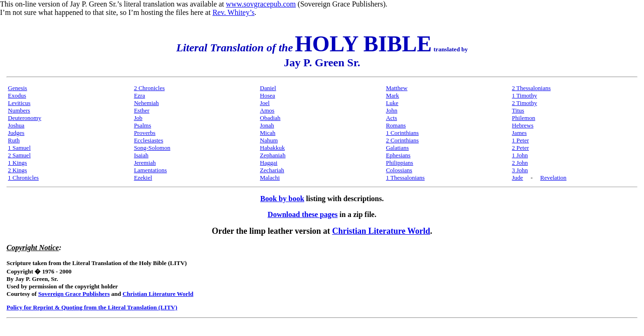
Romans (396, 125)
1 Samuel (19, 148)
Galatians (397, 148)
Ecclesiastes (148, 140)
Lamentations (150, 170)
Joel (265, 103)
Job (138, 118)
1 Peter (521, 140)
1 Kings (17, 163)
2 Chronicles (149, 88)
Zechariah (272, 170)
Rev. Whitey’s (233, 12)
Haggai (269, 163)
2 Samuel (19, 155)
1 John (520, 155)
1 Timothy (525, 95)
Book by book (282, 199)
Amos (267, 110)
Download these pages (302, 214)
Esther (141, 110)
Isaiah (141, 155)
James (520, 133)
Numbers (19, 110)
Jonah (267, 125)
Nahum (269, 140)
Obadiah (270, 118)
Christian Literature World (381, 231)
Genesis (17, 88)
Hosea (268, 95)
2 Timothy (525, 103)
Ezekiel (143, 178)
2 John (520, 163)
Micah (268, 133)
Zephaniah (273, 155)
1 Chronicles (23, 178)
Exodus (17, 95)
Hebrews (523, 125)
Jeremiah (145, 163)
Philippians (400, 163)
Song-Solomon (152, 148)
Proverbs (144, 133)
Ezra (139, 95)
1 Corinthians (402, 133)
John (392, 110)
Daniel (268, 88)
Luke (392, 103)
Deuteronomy (24, 118)
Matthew (397, 88)
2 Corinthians (402, 140)
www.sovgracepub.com (261, 4)
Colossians (399, 170)
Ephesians (398, 155)
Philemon (524, 118)
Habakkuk (272, 148)
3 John (520, 170)
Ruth (14, 140)
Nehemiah (146, 103)
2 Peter (521, 148)
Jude (518, 178)
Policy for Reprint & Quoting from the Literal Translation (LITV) (92, 307)
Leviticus (19, 103)
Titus (518, 110)
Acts (391, 118)
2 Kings (17, 170)
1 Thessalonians (405, 178)
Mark (392, 95)
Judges (16, 133)
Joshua (16, 125)
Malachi (270, 178)
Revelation (553, 178)
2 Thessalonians (531, 88)
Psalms (142, 125)
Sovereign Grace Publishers (74, 294)
